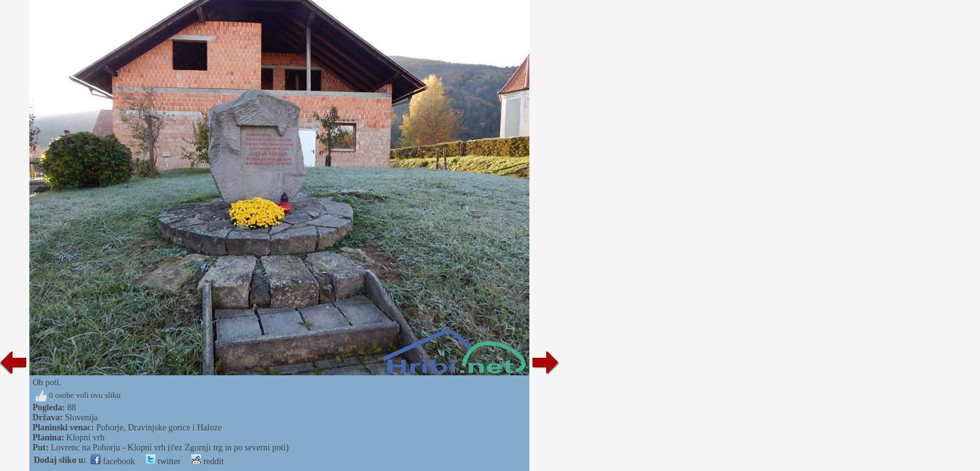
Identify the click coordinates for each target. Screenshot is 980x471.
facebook (113, 461)
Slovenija (82, 418)
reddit (207, 461)
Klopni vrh (85, 438)
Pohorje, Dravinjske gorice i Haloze (159, 428)
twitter (163, 461)
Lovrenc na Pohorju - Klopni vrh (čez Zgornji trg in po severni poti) (170, 448)
